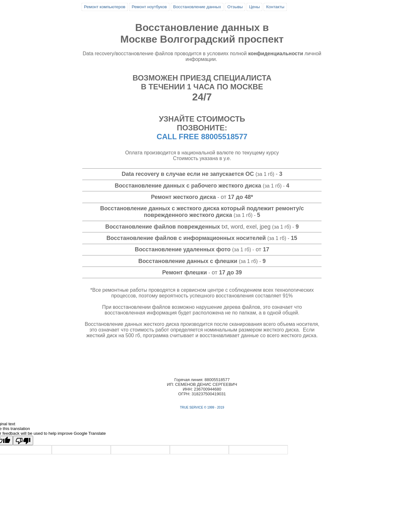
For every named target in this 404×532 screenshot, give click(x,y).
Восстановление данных (197, 7)
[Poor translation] (23, 440)
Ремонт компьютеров (105, 7)
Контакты (275, 7)
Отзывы (235, 7)
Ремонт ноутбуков (149, 7)
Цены (254, 7)
